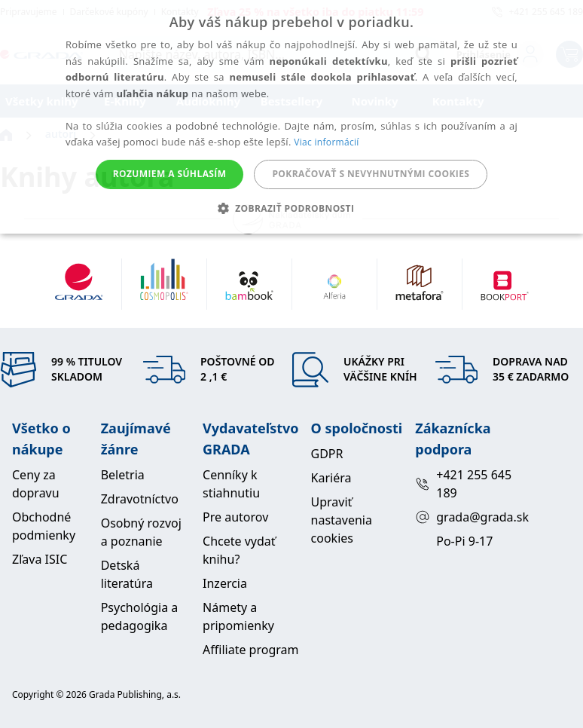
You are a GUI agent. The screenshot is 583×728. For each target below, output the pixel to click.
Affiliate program (250, 650)
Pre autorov (235, 517)
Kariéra (331, 478)
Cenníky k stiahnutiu (231, 484)
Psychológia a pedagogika (140, 616)
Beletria (123, 475)
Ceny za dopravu (36, 484)
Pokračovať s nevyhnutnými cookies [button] (371, 174)
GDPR (327, 454)
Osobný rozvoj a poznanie (141, 532)
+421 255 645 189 (463, 484)
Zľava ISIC (40, 559)
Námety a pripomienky (238, 616)
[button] (292, 208)
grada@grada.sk (464, 517)
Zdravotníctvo (140, 499)
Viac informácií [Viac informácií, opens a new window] (326, 142)
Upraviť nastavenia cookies (342, 520)
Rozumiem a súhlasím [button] (170, 174)
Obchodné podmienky (44, 526)
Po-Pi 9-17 (464, 541)
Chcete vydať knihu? (239, 550)
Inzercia (225, 583)
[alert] (291, 117)
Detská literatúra (127, 574)
